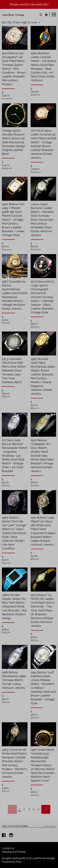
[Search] (41, 15)
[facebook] (4, 836)
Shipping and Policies (14, 852)
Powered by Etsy (12, 862)
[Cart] (46, 15)
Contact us (8, 848)
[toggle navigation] (54, 14)
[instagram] (11, 836)
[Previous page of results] (12, 809)
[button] (26, 22)
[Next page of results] (46, 809)
